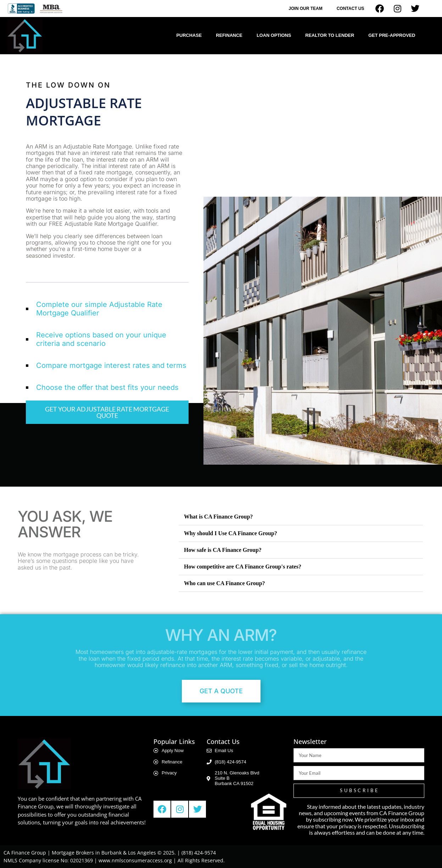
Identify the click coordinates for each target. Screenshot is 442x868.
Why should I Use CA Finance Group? (231, 533)
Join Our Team (305, 9)
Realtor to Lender (330, 35)
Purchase (189, 35)
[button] (301, 517)
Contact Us (351, 9)
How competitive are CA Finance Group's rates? (243, 567)
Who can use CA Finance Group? (225, 583)
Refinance (229, 35)
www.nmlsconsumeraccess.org (135, 860)
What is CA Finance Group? (218, 517)
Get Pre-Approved (392, 35)
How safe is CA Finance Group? (223, 550)
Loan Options (274, 35)
